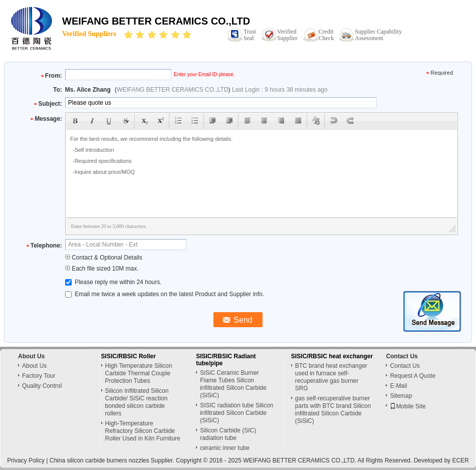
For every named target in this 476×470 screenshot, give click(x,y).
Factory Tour (39, 376)
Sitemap (401, 396)
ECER (460, 460)
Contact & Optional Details (104, 258)
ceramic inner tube (225, 448)
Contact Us (405, 366)
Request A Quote (413, 376)
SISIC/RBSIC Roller (129, 356)
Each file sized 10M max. (102, 269)
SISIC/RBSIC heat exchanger (332, 356)
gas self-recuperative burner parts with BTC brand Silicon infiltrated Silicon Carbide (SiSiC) (333, 410)
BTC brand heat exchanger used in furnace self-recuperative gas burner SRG (331, 377)
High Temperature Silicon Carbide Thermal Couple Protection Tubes (139, 373)
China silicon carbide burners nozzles (99, 460)
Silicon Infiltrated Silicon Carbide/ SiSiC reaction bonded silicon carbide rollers (137, 402)
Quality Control (42, 386)
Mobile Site (408, 406)
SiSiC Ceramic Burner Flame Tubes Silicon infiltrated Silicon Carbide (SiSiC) (233, 384)
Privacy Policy (26, 460)
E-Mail (398, 386)
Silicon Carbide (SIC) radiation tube (228, 434)
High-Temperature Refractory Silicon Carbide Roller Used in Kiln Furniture (143, 431)
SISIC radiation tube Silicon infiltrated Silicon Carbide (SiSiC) (236, 413)
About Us (34, 366)
